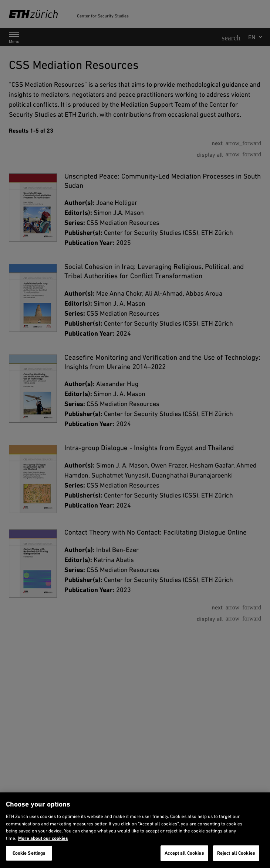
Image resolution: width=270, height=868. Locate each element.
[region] (135, 830)
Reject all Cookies (236, 853)
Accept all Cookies (184, 853)
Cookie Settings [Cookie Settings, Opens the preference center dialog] (29, 853)
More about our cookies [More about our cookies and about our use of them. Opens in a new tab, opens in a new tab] (43, 838)
